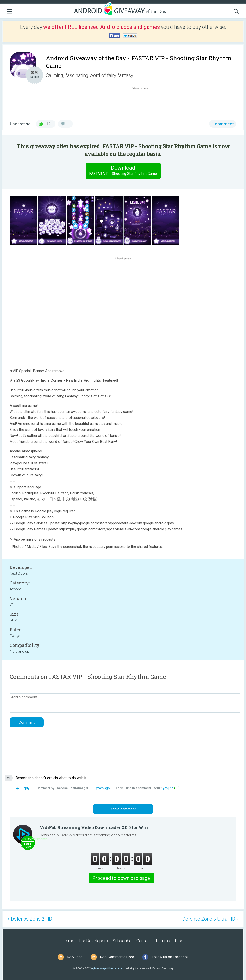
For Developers (93, 941)
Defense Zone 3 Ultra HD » (210, 919)
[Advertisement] (142, 102)
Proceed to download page (121, 878)
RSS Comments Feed (117, 957)
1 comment (223, 124)
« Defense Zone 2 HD (30, 919)
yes (165, 788)
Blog (179, 941)
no (172, 788)
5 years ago (102, 788)
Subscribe (122, 941)
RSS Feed (75, 957)
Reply (25, 788)
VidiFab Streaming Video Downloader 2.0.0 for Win (94, 827)
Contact (144, 941)
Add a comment (123, 809)
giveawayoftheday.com (108, 968)
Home (68, 941)
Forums (163, 941)
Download (123, 171)
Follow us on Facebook (170, 957)
